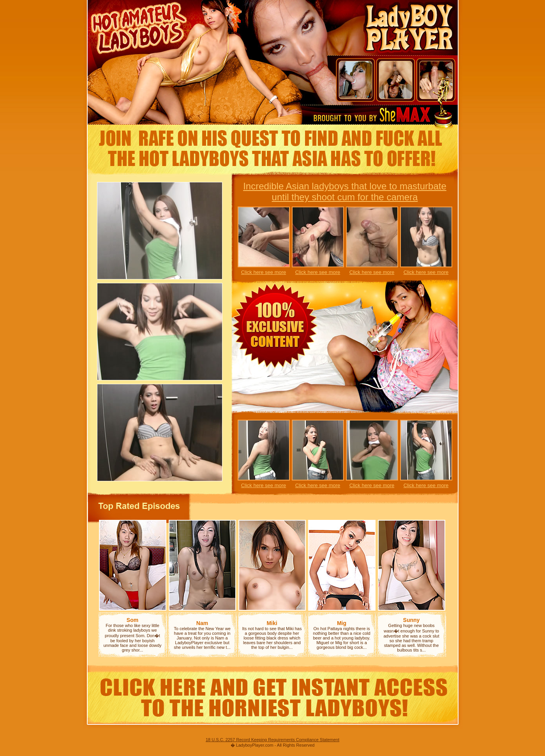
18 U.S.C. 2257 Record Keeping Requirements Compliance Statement (272, 740)
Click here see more (264, 272)
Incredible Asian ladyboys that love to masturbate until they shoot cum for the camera (345, 192)
